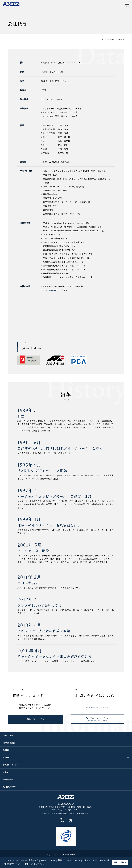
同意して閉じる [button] (120, 862)
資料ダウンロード (10, 765)
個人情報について (10, 787)
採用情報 (6, 758)
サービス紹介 (8, 736)
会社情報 (6, 750)
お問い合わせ (8, 780)
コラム (5, 772)
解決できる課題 (9, 743)
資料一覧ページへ (36, 719)
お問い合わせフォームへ (97, 708)
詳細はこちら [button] (38, 864)
